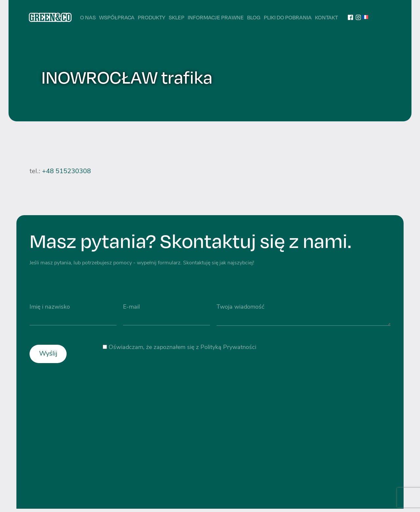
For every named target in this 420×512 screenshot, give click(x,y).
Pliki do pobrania (288, 17)
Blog (254, 17)
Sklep (177, 17)
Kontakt (326, 17)
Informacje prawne (216, 17)
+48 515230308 (66, 172)
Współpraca (117, 17)
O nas (88, 17)
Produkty (152, 17)
